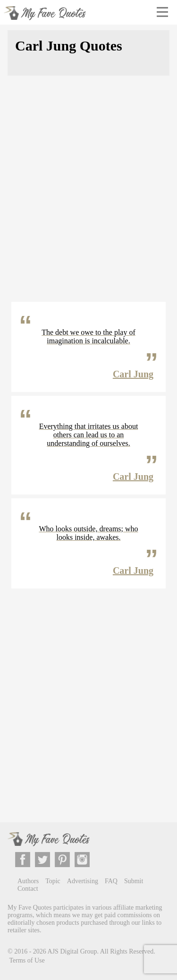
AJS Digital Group (72, 951)
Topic (53, 881)
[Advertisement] (88, 194)
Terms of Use (27, 960)
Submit (134, 881)
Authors (28, 881)
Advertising (83, 881)
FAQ (111, 881)
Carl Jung (133, 374)
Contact (28, 889)
